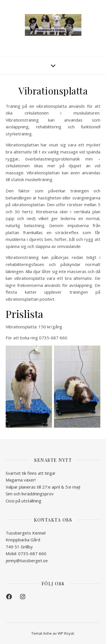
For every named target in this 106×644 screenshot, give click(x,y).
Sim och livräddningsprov (30, 494)
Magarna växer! (21, 480)
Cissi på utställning (23, 501)
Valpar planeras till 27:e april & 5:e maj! (43, 487)
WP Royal (66, 633)
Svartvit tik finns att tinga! (30, 473)
